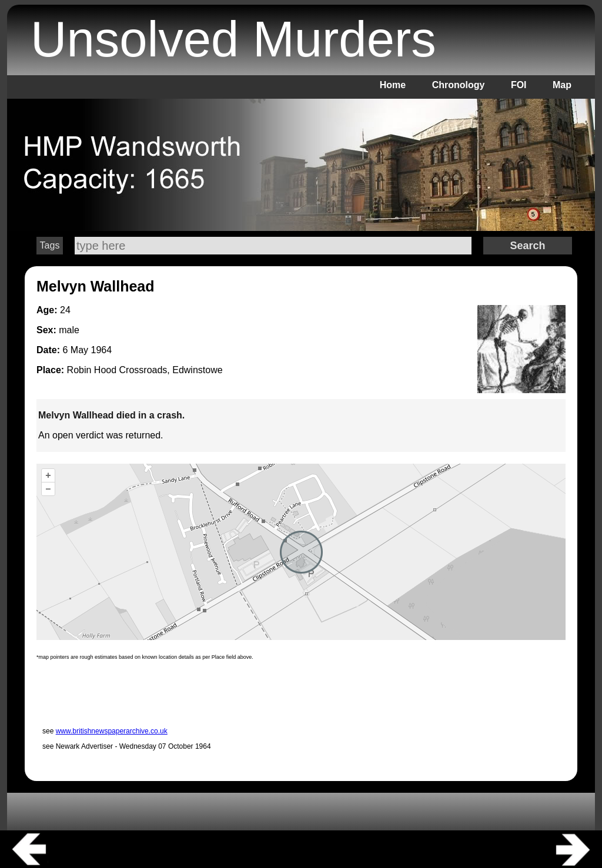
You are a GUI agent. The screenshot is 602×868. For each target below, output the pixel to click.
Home (393, 85)
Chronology (459, 85)
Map (562, 85)
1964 (101, 350)
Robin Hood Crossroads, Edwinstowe (145, 370)
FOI (519, 85)
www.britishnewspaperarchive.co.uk (112, 731)
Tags (50, 245)
